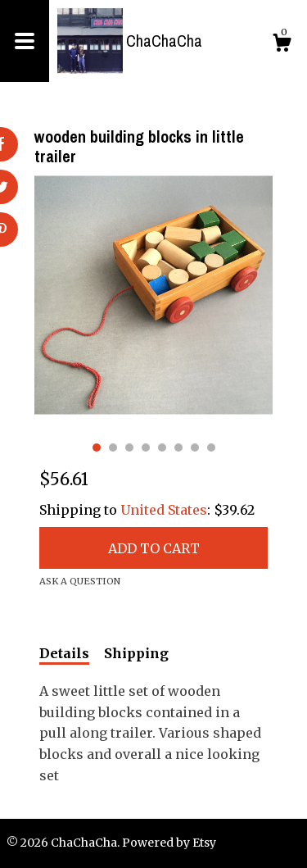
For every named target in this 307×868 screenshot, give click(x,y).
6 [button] (178, 448)
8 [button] (211, 448)
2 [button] (113, 448)
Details (64, 653)
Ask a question (80, 581)
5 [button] (162, 448)
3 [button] (129, 448)
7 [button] (195, 448)
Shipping (136, 653)
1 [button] (97, 448)
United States (164, 510)
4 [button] (146, 448)
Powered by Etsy (169, 843)
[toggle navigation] (25, 41)
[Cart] (282, 45)
